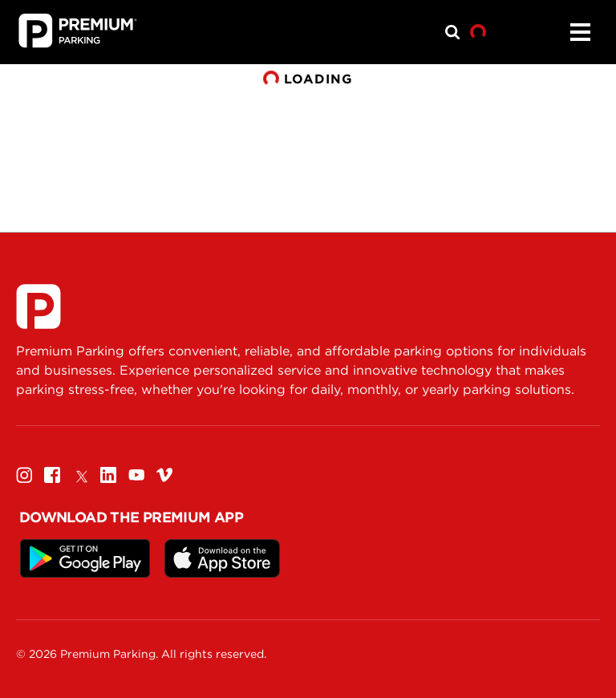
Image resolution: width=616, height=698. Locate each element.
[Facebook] (52, 475)
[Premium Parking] (38, 306)
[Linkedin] (108, 475)
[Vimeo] (164, 475)
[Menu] (580, 32)
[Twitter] (80, 475)
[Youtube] (136, 475)
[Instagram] (24, 475)
